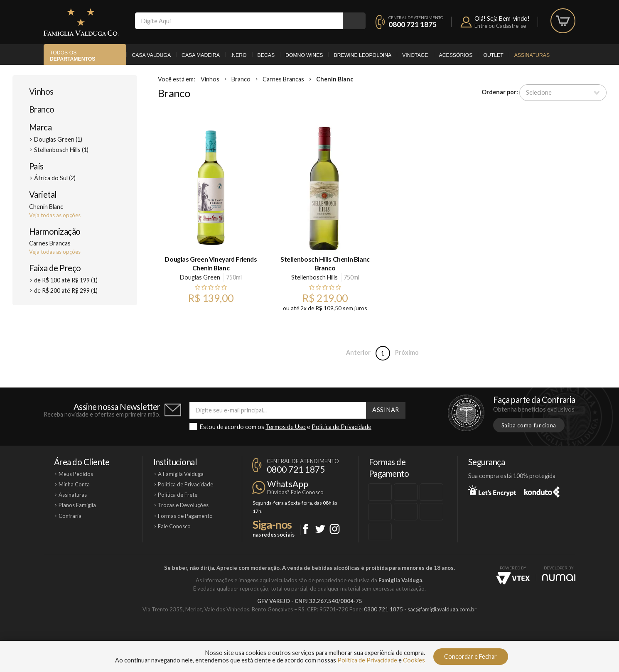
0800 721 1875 (413, 24)
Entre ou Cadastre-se (500, 26)
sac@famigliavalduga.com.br (442, 609)
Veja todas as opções (55, 215)
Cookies (414, 660)
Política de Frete (178, 495)
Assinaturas (532, 55)
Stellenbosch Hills (314, 277)
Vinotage (415, 55)
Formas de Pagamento (185, 516)
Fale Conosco (174, 526)
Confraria (70, 516)
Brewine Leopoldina (362, 55)
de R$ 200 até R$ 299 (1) (66, 291)
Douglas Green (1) (58, 139)
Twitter (320, 529)
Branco (42, 109)
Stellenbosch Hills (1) (61, 150)
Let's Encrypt (492, 491)
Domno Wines (304, 55)
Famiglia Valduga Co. (81, 22)
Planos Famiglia (77, 505)
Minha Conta (74, 484)
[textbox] (239, 21)
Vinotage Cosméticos (433, 638)
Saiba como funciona (529, 425)
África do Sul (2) (55, 178)
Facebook (306, 529)
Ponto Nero (334, 638)
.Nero (239, 55)
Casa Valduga (151, 55)
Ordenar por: (500, 92)
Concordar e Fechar (470, 656)
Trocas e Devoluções (183, 505)
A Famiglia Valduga (181, 474)
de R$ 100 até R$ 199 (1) (66, 280)
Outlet (493, 55)
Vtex (513, 578)
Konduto (542, 491)
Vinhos (41, 91)
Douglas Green (200, 277)
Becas (266, 55)
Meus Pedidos (76, 474)
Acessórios (456, 55)
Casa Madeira (201, 55)
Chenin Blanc (335, 79)
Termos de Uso (286, 427)
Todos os (72, 56)
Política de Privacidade (341, 427)
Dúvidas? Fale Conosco (295, 492)
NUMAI (559, 578)
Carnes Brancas (283, 79)
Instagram (335, 529)
